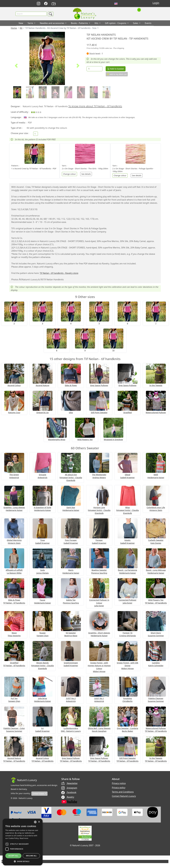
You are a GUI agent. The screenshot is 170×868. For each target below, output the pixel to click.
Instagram (69, 788)
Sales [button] (136, 23)
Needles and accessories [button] (52, 23)
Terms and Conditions (123, 792)
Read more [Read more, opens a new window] (24, 838)
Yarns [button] (31, 23)
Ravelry (68, 797)
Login (156, 3)
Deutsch (110, 4)
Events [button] (148, 23)
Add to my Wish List (117, 74)
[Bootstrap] (24, 780)
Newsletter (70, 783)
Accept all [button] (13, 856)
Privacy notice (119, 783)
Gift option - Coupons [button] (116, 23)
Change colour (69, 174)
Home (14, 28)
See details (86, 174)
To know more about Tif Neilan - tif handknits (95, 106)
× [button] (39, 822)
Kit (21, 28)
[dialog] (23, 842)
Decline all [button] (31, 856)
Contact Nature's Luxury (124, 796)
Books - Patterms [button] (80, 23)
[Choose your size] (36, 134)
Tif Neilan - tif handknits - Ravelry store (59, 273)
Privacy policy (119, 788)
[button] (16, 66)
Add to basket (116, 69)
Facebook (69, 792)
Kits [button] (97, 23)
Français (122, 4)
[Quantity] (95, 69)
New (21, 23)
